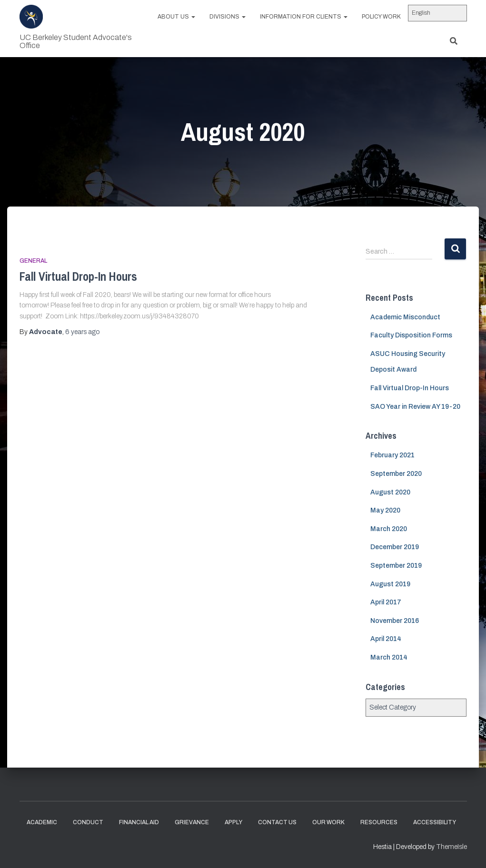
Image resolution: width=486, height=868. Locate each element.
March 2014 (389, 657)
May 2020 (385, 510)
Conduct (88, 822)
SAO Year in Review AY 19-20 (415, 407)
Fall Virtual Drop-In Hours (78, 276)
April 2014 (386, 639)
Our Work (328, 822)
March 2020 (389, 529)
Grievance (192, 822)
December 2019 (395, 547)
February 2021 (392, 455)
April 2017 (386, 602)
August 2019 (390, 584)
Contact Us (277, 822)
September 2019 (396, 566)
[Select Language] (437, 13)
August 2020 (390, 492)
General (33, 261)
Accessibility (435, 822)
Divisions (228, 17)
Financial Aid (139, 822)
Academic (42, 822)
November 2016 (395, 621)
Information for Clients (304, 17)
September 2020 (396, 474)
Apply (233, 822)
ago (82, 332)
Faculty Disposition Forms (411, 335)
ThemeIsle (451, 847)
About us (176, 17)
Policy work (381, 17)
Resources (379, 822)
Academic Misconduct (405, 317)
